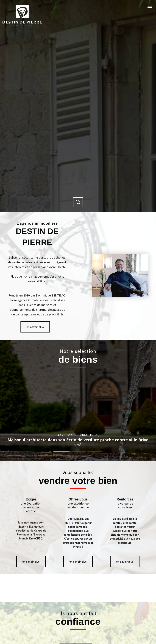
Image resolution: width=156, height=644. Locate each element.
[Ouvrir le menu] (151, 8)
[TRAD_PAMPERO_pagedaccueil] (22, 25)
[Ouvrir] (78, 202)
